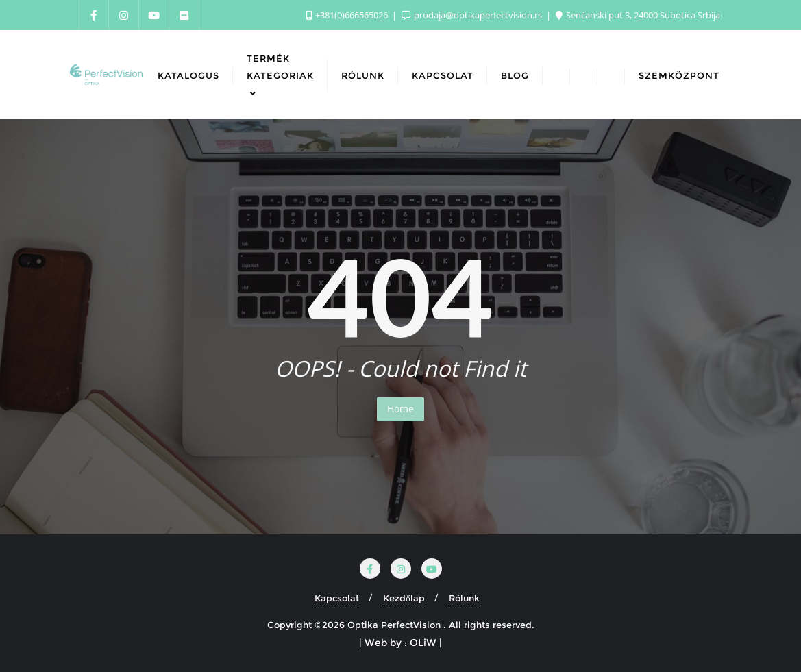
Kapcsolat (337, 598)
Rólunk (464, 598)
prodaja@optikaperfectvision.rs (473, 15)
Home (400, 409)
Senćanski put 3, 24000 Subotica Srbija (638, 15)
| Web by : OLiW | (400, 643)
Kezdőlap (404, 598)
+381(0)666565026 (348, 15)
